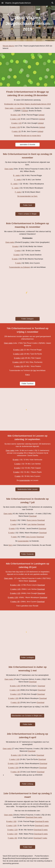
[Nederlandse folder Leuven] (28, 489)
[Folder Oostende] (27, 554)
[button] (2, 3)
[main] (27, 24)
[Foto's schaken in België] (28, 214)
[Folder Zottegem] (28, 319)
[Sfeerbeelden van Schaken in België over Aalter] (27, 716)
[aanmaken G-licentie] (28, 145)
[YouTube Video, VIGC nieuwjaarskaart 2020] (27, 70)
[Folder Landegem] (27, 658)
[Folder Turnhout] (27, 384)
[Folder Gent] (27, 205)
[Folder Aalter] (27, 724)
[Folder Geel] (27, 847)
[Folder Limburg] (27, 784)
